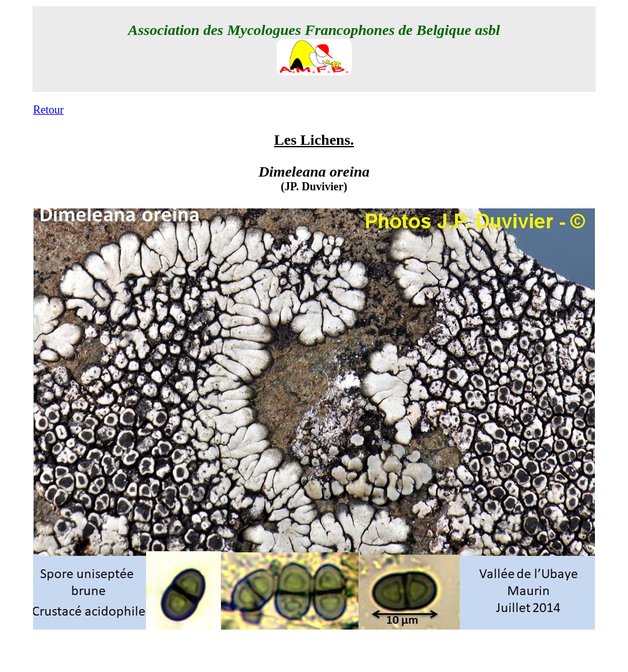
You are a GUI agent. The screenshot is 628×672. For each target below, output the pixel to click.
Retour (48, 110)
